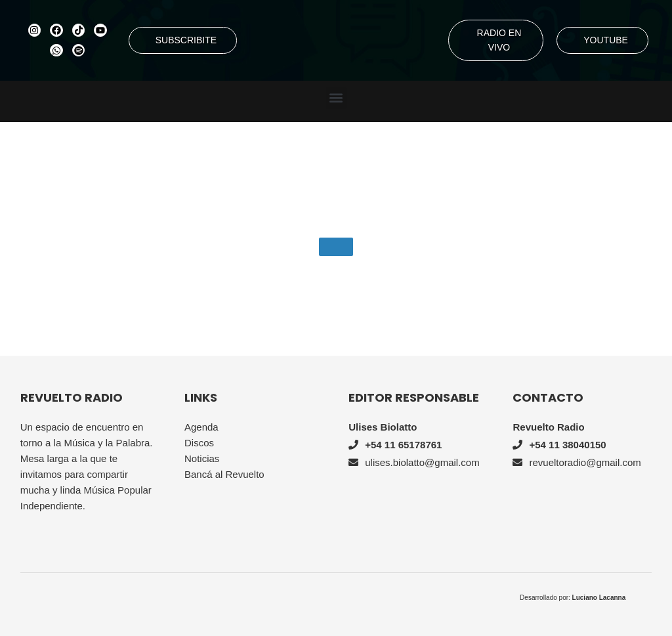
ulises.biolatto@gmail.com (422, 462)
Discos (199, 443)
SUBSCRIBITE (186, 40)
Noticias (202, 458)
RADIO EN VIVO (499, 40)
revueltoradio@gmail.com (585, 462)
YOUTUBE (606, 40)
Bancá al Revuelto (224, 474)
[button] (336, 98)
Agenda (201, 427)
